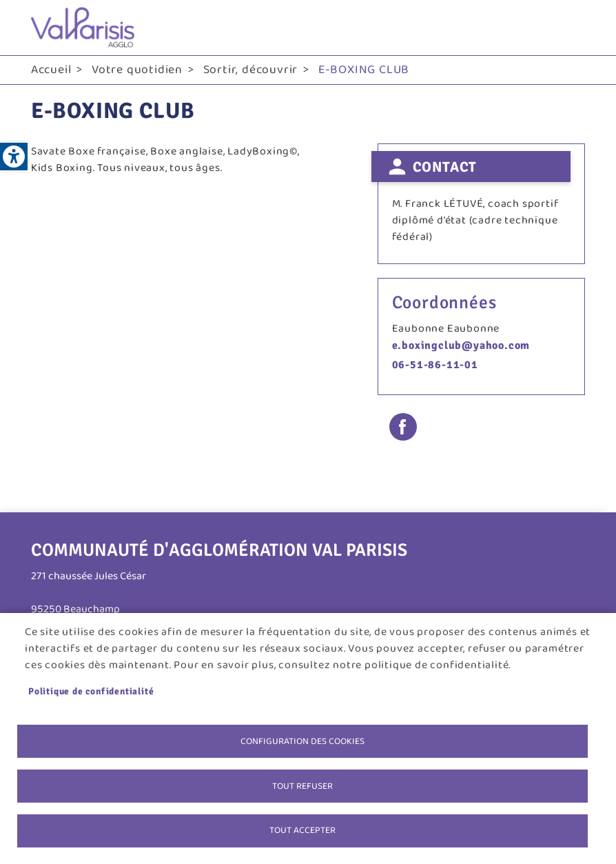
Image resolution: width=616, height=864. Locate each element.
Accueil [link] (51, 70)
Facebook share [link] (403, 427)
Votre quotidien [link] (137, 70)
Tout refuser (302, 785)
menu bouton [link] (571, 28)
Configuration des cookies (302, 741)
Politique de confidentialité (91, 691)
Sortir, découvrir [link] (251, 70)
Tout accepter (302, 830)
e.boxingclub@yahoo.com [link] (461, 345)
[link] (14, 157)
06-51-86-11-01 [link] (435, 365)
